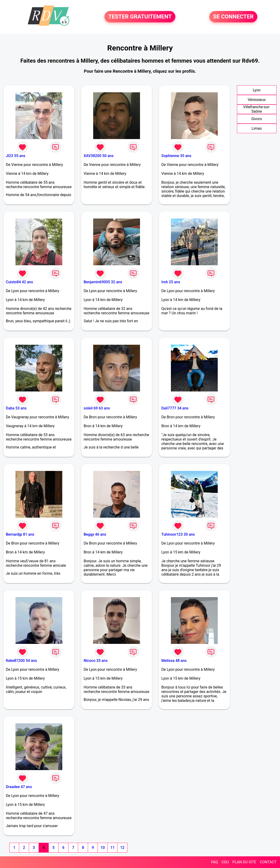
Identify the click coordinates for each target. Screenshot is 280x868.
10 (103, 848)
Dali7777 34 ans (175, 408)
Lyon (257, 90)
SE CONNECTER (233, 17)
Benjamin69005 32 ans (103, 282)
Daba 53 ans (16, 408)
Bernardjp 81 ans (20, 534)
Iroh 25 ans (171, 282)
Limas (257, 128)
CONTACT (268, 862)
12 (122, 848)
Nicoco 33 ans (96, 661)
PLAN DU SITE (244, 862)
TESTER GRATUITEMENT (140, 17)
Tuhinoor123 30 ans (178, 534)
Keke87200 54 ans (21, 661)
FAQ (215, 862)
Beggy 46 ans (95, 534)
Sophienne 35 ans (176, 156)
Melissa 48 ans (174, 661)
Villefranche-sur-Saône (257, 109)
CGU (225, 862)
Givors (257, 119)
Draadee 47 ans (19, 787)
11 (112, 848)
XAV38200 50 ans (99, 156)
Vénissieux (257, 100)
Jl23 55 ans (16, 156)
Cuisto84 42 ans (19, 282)
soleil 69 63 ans (97, 408)
